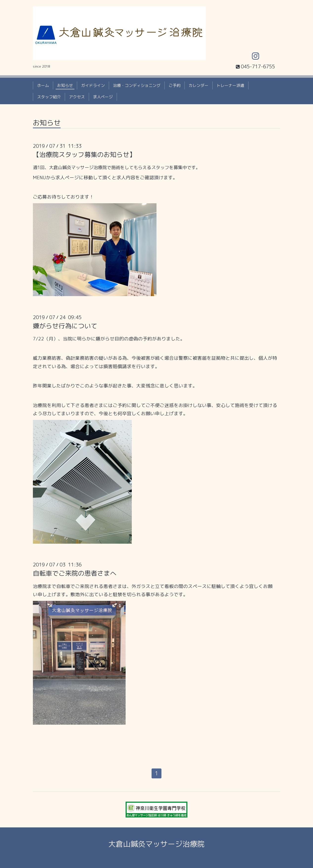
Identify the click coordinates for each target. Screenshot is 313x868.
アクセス (77, 97)
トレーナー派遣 (230, 85)
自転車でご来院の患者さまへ (75, 573)
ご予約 (175, 85)
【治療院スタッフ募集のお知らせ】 (84, 154)
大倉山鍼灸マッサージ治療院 (156, 844)
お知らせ (65, 85)
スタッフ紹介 (49, 97)
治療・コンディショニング (137, 85)
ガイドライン (93, 85)
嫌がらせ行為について (65, 326)
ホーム (43, 85)
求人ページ (103, 97)
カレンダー (199, 85)
